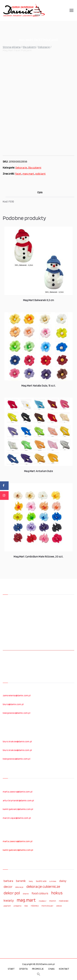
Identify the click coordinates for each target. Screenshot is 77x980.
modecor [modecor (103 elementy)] (43, 901)
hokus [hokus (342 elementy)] (57, 893)
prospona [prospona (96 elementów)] (17, 906)
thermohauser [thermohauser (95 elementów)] (47, 906)
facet (18, 174)
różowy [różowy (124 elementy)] (35, 906)
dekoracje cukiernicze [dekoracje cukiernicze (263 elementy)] (43, 886)
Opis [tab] (40, 192)
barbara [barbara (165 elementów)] (8, 881)
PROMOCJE (38, 969)
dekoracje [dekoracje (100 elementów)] (19, 887)
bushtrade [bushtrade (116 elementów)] (41, 881)
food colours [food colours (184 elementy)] (40, 893)
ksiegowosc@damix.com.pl (17, 713)
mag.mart (28, 174)
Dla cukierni (29, 47)
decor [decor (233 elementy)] (8, 886)
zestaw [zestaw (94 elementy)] (59, 906)
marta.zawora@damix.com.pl (18, 792)
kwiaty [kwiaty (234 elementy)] (9, 900)
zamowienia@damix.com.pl (17, 695)
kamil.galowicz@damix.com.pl (18, 809)
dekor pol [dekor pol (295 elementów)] (12, 893)
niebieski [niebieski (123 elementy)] (64, 901)
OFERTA (23, 969)
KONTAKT (64, 969)
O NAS (51, 969)
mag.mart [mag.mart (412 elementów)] (26, 900)
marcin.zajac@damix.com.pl (17, 818)
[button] (39, 974)
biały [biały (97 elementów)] (31, 881)
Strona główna (12, 47)
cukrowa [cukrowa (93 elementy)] (53, 881)
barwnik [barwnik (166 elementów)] (21, 881)
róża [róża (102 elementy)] (26, 906)
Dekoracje (44, 47)
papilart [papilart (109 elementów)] (7, 906)
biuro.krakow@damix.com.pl (17, 741)
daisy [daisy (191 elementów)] (63, 881)
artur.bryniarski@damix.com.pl (18, 800)
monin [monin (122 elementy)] (53, 901)
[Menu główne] (71, 10)
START (11, 969)
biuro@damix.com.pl (13, 704)
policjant (40, 174)
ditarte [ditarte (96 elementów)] (26, 894)
